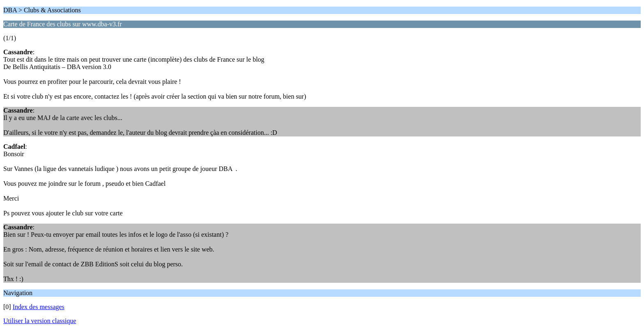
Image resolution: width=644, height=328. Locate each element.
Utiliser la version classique (40, 321)
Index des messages (39, 307)
